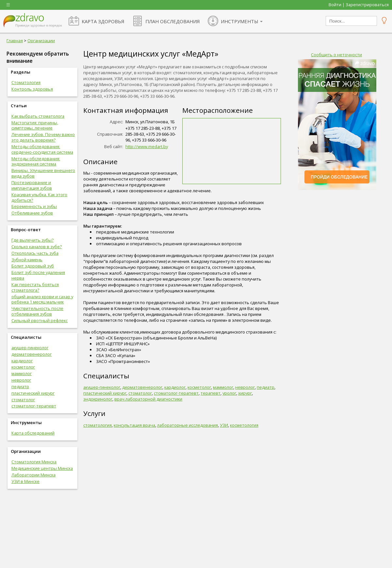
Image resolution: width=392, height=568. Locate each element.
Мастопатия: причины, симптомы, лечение (35, 125)
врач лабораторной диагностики (148, 399)
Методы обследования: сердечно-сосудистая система (42, 149)
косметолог (23, 367)
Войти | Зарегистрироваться (359, 5)
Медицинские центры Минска (42, 468)
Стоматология (26, 82)
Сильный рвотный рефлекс (40, 320)
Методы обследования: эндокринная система (36, 161)
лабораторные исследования (188, 425)
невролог (21, 380)
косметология (244, 425)
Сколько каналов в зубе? (37, 247)
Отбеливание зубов (32, 213)
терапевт (211, 393)
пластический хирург (33, 393)
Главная (15, 41)
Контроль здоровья (32, 89)
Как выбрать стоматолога (38, 116)
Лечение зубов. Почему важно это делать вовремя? (43, 137)
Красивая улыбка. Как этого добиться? (39, 197)
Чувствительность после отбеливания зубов (37, 311)
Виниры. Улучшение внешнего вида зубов (43, 173)
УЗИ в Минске (25, 481)
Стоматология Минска (34, 462)
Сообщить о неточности (336, 55)
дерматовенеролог (32, 354)
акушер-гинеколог (30, 348)
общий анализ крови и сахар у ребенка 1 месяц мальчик (42, 299)
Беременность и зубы (34, 206)
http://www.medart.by (147, 146)
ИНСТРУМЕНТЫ (240, 21)
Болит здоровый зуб (33, 266)
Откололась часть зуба (35, 253)
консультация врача (134, 425)
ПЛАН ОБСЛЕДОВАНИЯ (172, 21)
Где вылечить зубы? (33, 240)
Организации (41, 41)
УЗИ (224, 425)
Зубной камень (27, 260)
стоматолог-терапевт (34, 406)
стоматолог (23, 400)
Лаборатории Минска (33, 475)
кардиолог (22, 361)
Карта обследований (33, 433)
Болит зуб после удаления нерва (38, 275)
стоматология (98, 425)
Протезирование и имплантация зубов (32, 185)
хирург (245, 393)
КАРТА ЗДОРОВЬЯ (103, 21)
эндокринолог (98, 399)
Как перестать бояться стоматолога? (35, 287)
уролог (229, 393)
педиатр (20, 387)
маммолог (22, 373)
